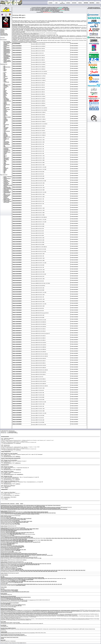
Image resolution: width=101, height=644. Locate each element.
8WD (13, 551)
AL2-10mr (13, 599)
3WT (31, 563)
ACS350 (25, 578)
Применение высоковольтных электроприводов (7, 56)
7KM (39, 565)
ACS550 (32, 578)
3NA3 (70, 570)
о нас (56, 3)
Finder (5, 113)
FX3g (17, 598)
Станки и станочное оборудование (7, 202)
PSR (15, 582)
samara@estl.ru (20, 474)
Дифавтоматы (29, 507)
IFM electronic (6, 125)
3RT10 (13, 531)
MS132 (22, 584)
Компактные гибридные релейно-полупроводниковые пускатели (17, 537)
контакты (68, 3)
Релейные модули (12, 609)
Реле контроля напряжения (52, 508)
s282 (52, 584)
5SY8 (48, 564)
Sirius (7, 531)
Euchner (5, 110)
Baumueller (6, 93)
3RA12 (51, 540)
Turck (5, 162)
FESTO (5, 112)
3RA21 (42, 540)
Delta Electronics (7, 105)
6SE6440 (46, 512)
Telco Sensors (6, 160)
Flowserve (5, 115)
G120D (41, 513)
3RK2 (29, 530)
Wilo (4, 172)
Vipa (4, 166)
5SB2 (38, 570)
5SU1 (21, 566)
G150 (46, 513)
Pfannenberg (6, 143)
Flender (5, 114)
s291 (57, 584)
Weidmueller (6, 168)
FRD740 (22, 597)
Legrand (5, 129)
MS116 (19, 584)
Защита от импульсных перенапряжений (9, 508)
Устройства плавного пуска (7, 181)
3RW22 (21, 529)
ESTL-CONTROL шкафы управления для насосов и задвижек (7, 43)
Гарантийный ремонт (4, 34)
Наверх (22, 504)
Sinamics (19, 513)
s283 (55, 584)
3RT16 (31, 533)
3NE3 (39, 571)
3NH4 (82, 570)
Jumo (5, 125)
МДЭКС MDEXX (4, 593)
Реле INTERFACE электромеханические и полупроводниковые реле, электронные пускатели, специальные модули (56, 610)
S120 (50, 513)
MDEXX (5, 134)
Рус (2, 15)
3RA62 (20, 541)
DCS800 (24, 580)
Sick (4, 155)
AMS (45, 581)
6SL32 (38, 514)
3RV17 (62, 538)
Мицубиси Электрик (5, 596)
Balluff (5, 91)
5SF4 (54, 570)
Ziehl (4, 173)
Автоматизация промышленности (7, 50)
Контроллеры (6, 191)
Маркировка (18, 613)
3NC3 (27, 571)
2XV (36, 553)
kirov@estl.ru (18, 470)
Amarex (6, 590)
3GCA (20, 581)
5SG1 (21, 570)
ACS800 (39, 578)
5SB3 (40, 570)
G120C (29, 513)
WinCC (18, 523)
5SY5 (43, 564)
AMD (53, 581)
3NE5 (44, 571)
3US (40, 558)
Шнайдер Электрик (12, 628)
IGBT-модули (21, 579)
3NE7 (47, 571)
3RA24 (20, 533)
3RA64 (23, 541)
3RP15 (8, 543)
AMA (37, 581)
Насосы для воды (21, 509)
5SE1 (54, 571)
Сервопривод (6, 190)
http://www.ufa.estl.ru (8, 479)
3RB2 (20, 539)
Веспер (5, 72)
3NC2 (25, 571)
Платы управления (39, 579)
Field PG (18, 522)
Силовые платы (31, 579)
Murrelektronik (6, 139)
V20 (36, 514)
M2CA (17, 581)
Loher (5, 132)
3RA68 (29, 541)
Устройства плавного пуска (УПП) (7, 529)
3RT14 (12, 533)
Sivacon (14, 568)
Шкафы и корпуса (7, 199)
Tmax (39, 584)
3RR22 (13, 544)
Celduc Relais (6, 100)
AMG (49, 581)
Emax (42, 584)
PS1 (19, 633)
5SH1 (24, 570)
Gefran (5, 118)
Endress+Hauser (7, 109)
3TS (18, 558)
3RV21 (68, 538)
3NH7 (84, 570)
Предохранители (36, 507)
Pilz (4, 145)
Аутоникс (3, 575)
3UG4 (11, 545)
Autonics (5, 90)
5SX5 (32, 564)
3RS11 (17, 546)
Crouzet (5, 102)
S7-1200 (24, 518)
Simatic (8, 518)
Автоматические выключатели (9, 507)
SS (24, 601)
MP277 (25, 521)
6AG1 (25, 519)
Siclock (34, 553)
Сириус (10, 531)
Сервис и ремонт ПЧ (4, 35)
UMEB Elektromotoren (6, 164)
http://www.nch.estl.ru (8, 484)
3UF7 (31, 542)
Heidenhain (6, 120)
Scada (44, 506)
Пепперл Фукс (4, 637)
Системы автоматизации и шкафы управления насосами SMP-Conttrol (15, 592)
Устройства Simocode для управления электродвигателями (8, 184)
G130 (43, 513)
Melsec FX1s (9, 598)
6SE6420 (39, 512)
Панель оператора (13, 506)
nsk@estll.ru (17, 495)
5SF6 (57, 570)
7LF (16, 567)
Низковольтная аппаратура (6, 196)
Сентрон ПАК (19, 565)
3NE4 (42, 571)
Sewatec (12, 590)
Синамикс (23, 513)
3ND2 (77, 570)
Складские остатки (4, 33)
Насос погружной (28, 509)
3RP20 (11, 543)
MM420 (29, 512)
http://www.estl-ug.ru (7, 463)
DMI (51, 581)
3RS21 (22, 546)
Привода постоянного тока (7, 187)
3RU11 (15, 539)
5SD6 (48, 570)
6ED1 (13, 518)
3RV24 (73, 538)
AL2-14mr (17, 599)
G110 (27, 513)
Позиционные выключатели (21, 507)
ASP (4, 89)
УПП (24, 505)
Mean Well (6, 135)
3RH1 (11, 534)
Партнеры (2, 32)
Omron (5, 140)
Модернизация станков (6, 46)
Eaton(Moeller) (16, 603)
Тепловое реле (43, 508)
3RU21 (17, 539)
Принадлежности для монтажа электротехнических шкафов (46, 613)
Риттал (2, 622)
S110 (48, 513)
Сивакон (20, 568)
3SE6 (25, 550)
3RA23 (17, 533)
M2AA (9, 581)
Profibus (37, 506)
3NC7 (32, 571)
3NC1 (22, 571)
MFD (18, 606)
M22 (16, 606)
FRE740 (26, 597)
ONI (4, 68)
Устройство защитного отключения (53, 507)
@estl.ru (7, 488)
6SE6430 (42, 512)
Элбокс (5, 81)
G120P (32, 513)
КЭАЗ (5, 74)
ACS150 (18, 578)
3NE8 (49, 571)
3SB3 (19, 551)
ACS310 (22, 578)
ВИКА (2, 640)
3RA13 (11, 533)
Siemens (5, 70)
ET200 (16, 520)
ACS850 (42, 578)
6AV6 (31, 521)
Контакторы (65, 507)
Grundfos (5, 119)
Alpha (10, 599)
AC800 (20, 585)
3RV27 (76, 538)
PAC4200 (36, 565)
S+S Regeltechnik (7, 150)
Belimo (5, 94)
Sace (37, 584)
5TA (22, 569)
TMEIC (5, 161)
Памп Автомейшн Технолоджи (7, 635)
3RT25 (25, 533)
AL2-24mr (21, 599)
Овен (4, 75)
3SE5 (20, 550)
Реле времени (37, 508)
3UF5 (39, 542)
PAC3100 (28, 565)
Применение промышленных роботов (7, 59)
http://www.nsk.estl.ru (8, 495)
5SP (50, 564)
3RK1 (26, 530)
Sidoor (26, 556)
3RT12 (14, 532)
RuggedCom (6, 148)
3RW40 (34, 529)
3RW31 (28, 529)
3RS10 (14, 546)
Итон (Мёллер (10, 603)
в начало (50, 3)
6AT (46, 554)
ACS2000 (27, 579)
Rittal (4, 69)
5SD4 (56, 571)
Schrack (5, 153)
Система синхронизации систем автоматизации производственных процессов (16, 553)
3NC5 (30, 571)
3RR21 (10, 544)
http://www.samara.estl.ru (8, 474)
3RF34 (29, 536)
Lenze (5, 130)
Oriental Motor (6, 142)
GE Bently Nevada (7, 117)
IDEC (4, 123)
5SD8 (45, 570)
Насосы (5, 178)
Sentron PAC (14, 565)
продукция (74, 3)
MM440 (35, 512)
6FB (28, 556)
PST (19, 582)
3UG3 (8, 545)
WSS (26, 601)
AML (43, 581)
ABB (4, 84)
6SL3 (55, 513)
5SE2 (16, 570)
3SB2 (17, 551)
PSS (17, 582)
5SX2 (27, 564)
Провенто (5, 76)
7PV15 (14, 543)
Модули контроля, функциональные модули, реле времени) (60, 612)
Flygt (4, 116)
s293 (61, 584)
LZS (15, 534)
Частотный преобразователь (17, 505)
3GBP (25, 581)
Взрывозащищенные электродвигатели (59, 509)
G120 (35, 513)
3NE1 (37, 571)
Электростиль (6, 82)
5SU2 (23, 566)
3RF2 (26, 536)
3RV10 (47, 538)
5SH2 (26, 570)
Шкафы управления (7, 177)
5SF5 (52, 570)
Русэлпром (6, 78)
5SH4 (31, 570)
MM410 (26, 512)
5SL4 (34, 564)
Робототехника (6, 200)
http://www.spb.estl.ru (8, 456)
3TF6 (11, 532)
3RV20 (65, 538)
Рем (4, 77)
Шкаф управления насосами (46, 509)
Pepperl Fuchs (9, 637)
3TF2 (9, 533)
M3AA (15, 581)
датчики (2, 638)
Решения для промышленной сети (81, 619)
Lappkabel (5, 128)
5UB (17, 569)
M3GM (33, 581)
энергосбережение (13, 432)
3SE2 (18, 550)
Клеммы (59, 508)
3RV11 (50, 538)
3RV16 (59, 538)
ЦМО (4, 80)
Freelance (23, 585)
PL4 (21, 605)
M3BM (30, 581)
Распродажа (2, 32)
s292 (59, 584)
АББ (2, 577)
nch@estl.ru (18, 484)
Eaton (5, 107)
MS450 (31, 584)
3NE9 (51, 571)
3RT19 (17, 543)
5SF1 (50, 570)
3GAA (12, 581)
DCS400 (13, 580)
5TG (19, 569)
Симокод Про (27, 542)
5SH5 (33, 570)
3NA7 (72, 570)
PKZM (19, 605)
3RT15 (28, 533)
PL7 (25, 605)
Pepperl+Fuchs (6, 143)
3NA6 (67, 570)
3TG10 (13, 535)
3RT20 (15, 531)
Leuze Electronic (7, 131)
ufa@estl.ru (18, 479)
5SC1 (43, 570)
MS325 (28, 584)
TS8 (19, 623)
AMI (39, 581)
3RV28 (79, 538)
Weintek (5, 169)
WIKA (5, 71)
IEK (4, 124)
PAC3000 (24, 565)
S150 (52, 513)
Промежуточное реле (29, 508)
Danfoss (5, 103)
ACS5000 (31, 579)
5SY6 (39, 564)
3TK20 (22, 533)
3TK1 (20, 533)
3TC (33, 533)
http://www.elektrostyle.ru (8, 443)
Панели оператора (7, 192)
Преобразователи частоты (6, 505)
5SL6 (36, 564)
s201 (44, 584)
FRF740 (29, 597)
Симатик (11, 518)
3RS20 (19, 546)
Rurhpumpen (6, 149)
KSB (4, 66)
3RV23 (70, 538)
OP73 (14, 521)
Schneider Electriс (4, 628)
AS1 (21, 633)
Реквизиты (2, 30)
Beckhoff (5, 95)
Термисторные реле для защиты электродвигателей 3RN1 (12, 547)
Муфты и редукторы (8, 189)
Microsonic (6, 136)
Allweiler (5, 88)
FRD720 (19, 597)
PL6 (23, 605)
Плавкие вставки (43, 507)
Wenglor (5, 170)
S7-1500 (27, 518)
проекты (80, 3)
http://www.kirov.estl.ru (8, 470)
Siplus (22, 519)
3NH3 (79, 570)
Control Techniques (7, 101)
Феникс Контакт (4, 608)
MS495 (34, 584)
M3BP (22, 581)
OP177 (20, 521)
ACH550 (35, 578)
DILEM (9, 604)
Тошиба (2, 632)
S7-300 (18, 518)
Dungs (5, 106)
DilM (7, 604)
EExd (56, 581)
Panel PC (21, 522)
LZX (14, 534)
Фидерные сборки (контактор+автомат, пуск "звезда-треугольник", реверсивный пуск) (18, 540)
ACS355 (28, 578)
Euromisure (6, 111)
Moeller (5, 138)
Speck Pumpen (6, 158)
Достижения (3, 31)
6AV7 (27, 522)
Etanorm (9, 590)
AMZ (47, 581)
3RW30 (25, 529)
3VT (29, 563)
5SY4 (41, 564)
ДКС (4, 73)
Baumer (5, 92)
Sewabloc (16, 590)
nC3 (15, 633)
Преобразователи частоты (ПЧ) (7, 512)
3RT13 (17, 533)
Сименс (2, 511)
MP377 (28, 521)
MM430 (32, 512)
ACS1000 (23, 579)
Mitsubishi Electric (7, 67)
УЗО (61, 507)
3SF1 (22, 550)
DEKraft (5, 104)
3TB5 (7, 533)
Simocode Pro (22, 542)
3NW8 (65, 570)
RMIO (44, 579)
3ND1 (74, 570)
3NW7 (62, 570)
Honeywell (5, 121)
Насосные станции (36, 509)
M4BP (27, 581)
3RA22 (45, 540)
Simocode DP (35, 542)
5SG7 (19, 570)
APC (4, 89)
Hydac (5, 122)
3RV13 (53, 538)
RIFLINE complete (4, 609)
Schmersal (6, 151)
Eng (6, 15)
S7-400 (21, 518)
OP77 (17, 521)
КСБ (2, 589)
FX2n (15, 598)
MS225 (25, 584)
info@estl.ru (18, 443)
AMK (41, 581)
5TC (20, 569)
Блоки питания (20, 506)
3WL (27, 563)
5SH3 (28, 570)
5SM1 (19, 566)
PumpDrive (16, 591)
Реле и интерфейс (21, 508)
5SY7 (46, 564)
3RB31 (26, 539)
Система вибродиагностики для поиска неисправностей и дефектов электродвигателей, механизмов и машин (23, 554)
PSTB (22, 582)
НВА (2, 507)
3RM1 (32, 537)
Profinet (41, 506)
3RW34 (31, 529)
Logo (15, 518)
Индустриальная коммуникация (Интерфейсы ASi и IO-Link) (13, 530)
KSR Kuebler (6, 127)
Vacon (5, 165)
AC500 (17, 585)
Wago (5, 167)
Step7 (16, 523)
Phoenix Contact (7, 144)
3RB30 (23, 539)
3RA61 (17, 541)
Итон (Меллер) (4, 603)
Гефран (2, 587)
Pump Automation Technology (19, 635)
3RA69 (32, 541)
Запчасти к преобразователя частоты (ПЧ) (9, 579)
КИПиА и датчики (7, 195)
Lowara (5, 133)
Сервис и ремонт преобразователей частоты (7, 61)
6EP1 (10, 517)
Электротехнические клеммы (10, 613)
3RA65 (26, 541)
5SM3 (21, 566)
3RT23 (14, 533)
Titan (21, 606)
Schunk (5, 154)
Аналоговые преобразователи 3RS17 (12, 549)
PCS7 (19, 524)
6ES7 (30, 518)
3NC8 (34, 571)
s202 (46, 584)
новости (98, 3)
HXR (35, 581)
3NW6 (59, 570)
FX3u (20, 598)
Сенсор (5, 79)
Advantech (6, 86)
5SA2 (36, 570)
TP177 (22, 521)
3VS (32, 558)
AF (7, 583)
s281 (50, 584)
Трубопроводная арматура (12, 509)
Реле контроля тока (5, 544)
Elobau (5, 108)
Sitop (8, 517)
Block (5, 96)
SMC (4, 157)
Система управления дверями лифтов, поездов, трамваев (12, 556)
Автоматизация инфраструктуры (7, 51)
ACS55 (15, 578)
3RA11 (48, 540)
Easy (15, 607)
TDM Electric (6, 159)
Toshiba (5, 161)
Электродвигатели (7, 188)
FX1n (13, 598)
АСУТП (2, 506)
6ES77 (25, 522)
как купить (92, 3)
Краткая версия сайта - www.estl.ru (8, 504)
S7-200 (14, 518)
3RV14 (56, 538)
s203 (48, 584)
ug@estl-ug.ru (18, 463)
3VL (26, 563)
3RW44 (37, 529)
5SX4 (29, 564)
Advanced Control (7, 85)
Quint (12, 610)
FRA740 (15, 597)
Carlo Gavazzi (6, 99)
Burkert (5, 97)
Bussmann (6, 98)
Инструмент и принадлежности (27, 613)
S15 (17, 633)
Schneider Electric (7, 152)
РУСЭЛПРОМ (3, 625)
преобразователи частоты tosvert (7, 633)
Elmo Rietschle (6, 107)
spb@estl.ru (18, 456)
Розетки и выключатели (6, 198)
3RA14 (14, 533)
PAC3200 (32, 565)
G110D (38, 513)
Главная (17, 504)
